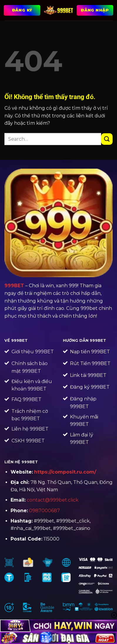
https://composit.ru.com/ (65, 472)
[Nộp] (107, 139)
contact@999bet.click (53, 500)
